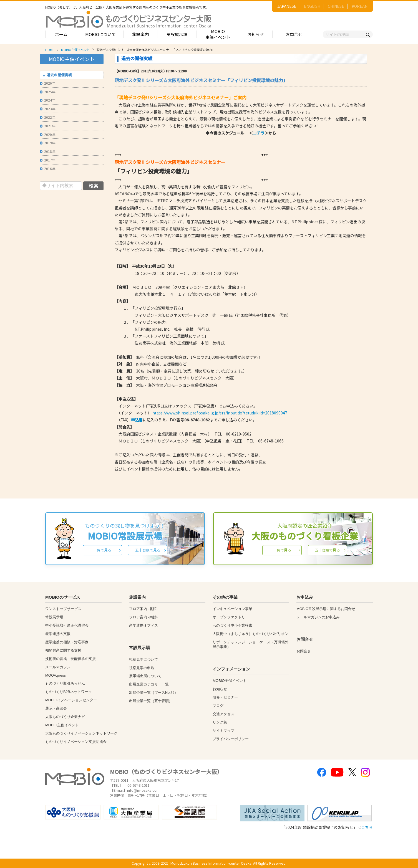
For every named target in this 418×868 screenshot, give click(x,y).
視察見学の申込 (142, 668)
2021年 (47, 126)
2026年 (47, 83)
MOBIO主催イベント (218, 34)
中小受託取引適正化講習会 (67, 625)
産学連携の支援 (58, 634)
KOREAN (360, 6)
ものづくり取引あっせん (65, 683)
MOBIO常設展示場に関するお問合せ (326, 609)
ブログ (218, 706)
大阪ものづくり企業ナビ (65, 717)
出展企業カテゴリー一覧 (149, 684)
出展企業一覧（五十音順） (151, 701)
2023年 (47, 109)
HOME (50, 50)
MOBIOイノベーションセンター (71, 700)
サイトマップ (223, 731)
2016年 (47, 169)
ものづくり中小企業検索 (232, 625)
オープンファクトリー (231, 617)
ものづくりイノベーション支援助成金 (76, 742)
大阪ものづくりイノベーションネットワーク (81, 733)
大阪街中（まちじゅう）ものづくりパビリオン (250, 634)
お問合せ (294, 34)
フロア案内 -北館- (143, 609)
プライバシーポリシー (231, 739)
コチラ (259, 133)
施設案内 (140, 34)
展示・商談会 (56, 708)
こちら (367, 827)
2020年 (47, 134)
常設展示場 (177, 34)
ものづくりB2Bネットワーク (69, 692)
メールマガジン (58, 667)
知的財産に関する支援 (63, 650)
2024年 (47, 100)
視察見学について (143, 660)
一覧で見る (102, 550)
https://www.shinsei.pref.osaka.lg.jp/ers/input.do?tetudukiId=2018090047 (220, 413)
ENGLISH (312, 6)
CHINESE (336, 6)
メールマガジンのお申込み (318, 617)
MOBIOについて (100, 34)
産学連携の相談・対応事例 (67, 642)
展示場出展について (145, 676)
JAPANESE (287, 6)
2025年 (47, 92)
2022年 (47, 117)
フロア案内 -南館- (143, 617)
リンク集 (220, 722)
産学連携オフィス (143, 625)
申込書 (137, 420)
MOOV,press (56, 675)
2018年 (47, 151)
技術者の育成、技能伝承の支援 (70, 659)
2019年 (47, 143)
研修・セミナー (225, 697)
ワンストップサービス (63, 609)
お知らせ (256, 34)
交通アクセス (223, 714)
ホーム (61, 34)
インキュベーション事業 (232, 609)
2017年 (47, 160)
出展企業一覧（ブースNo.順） (153, 693)
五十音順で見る (148, 550)
